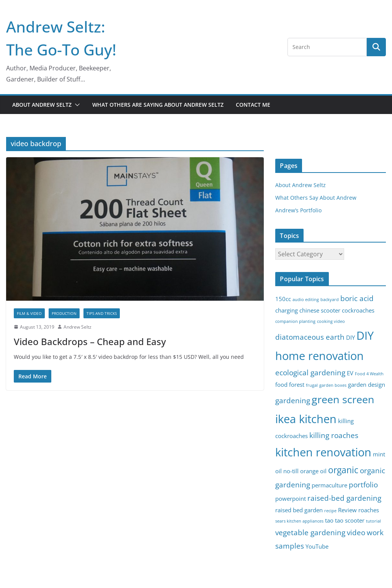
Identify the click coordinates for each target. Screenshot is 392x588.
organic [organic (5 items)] (343, 470)
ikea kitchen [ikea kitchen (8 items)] (306, 419)
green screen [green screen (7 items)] (343, 399)
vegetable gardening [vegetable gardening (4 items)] (310, 532)
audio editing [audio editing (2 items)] (306, 300)
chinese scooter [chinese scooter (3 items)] (320, 310)
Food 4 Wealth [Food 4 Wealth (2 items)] (369, 374)
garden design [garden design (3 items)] (367, 385)
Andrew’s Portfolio (298, 210)
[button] (76, 105)
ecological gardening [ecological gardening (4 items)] (310, 372)
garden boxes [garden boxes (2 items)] (333, 385)
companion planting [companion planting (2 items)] (295, 321)
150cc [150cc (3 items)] (283, 299)
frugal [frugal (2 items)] (312, 385)
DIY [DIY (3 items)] (350, 338)
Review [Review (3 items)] (347, 510)
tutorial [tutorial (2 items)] (373, 521)
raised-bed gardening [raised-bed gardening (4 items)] (344, 498)
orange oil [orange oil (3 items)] (313, 471)
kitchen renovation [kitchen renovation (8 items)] (323, 452)
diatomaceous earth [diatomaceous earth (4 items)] (310, 337)
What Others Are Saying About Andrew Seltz (158, 105)
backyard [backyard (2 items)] (330, 300)
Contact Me (253, 105)
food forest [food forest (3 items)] (290, 385)
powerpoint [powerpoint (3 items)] (291, 499)
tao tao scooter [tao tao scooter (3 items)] (345, 520)
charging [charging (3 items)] (287, 310)
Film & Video (29, 313)
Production (64, 313)
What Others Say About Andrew (316, 198)
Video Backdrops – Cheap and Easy (90, 341)
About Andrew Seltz (42, 105)
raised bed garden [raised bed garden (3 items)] (299, 510)
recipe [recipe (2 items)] (330, 511)
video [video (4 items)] (356, 532)
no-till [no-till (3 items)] (291, 471)
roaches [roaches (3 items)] (369, 510)
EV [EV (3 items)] (350, 373)
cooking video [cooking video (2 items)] (331, 321)
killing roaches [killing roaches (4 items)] (334, 435)
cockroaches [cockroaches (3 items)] (358, 310)
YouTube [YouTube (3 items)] (317, 546)
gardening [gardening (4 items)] (293, 400)
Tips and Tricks (102, 313)
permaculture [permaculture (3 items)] (329, 485)
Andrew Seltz (78, 327)
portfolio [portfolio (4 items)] (363, 485)
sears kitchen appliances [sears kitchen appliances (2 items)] (299, 521)
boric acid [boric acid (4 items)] (357, 298)
